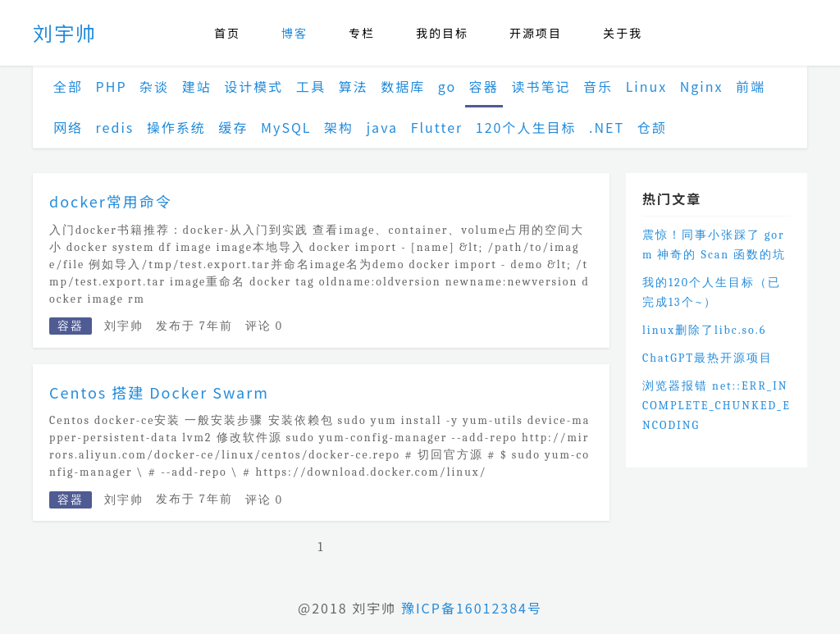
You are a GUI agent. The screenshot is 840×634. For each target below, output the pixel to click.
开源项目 (536, 33)
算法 (354, 86)
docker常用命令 (111, 201)
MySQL (286, 127)
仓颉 (652, 127)
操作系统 (176, 127)
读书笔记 (541, 86)
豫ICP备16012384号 (472, 608)
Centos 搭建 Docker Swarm (159, 392)
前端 (751, 86)
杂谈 (154, 86)
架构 (339, 127)
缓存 (233, 127)
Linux (647, 86)
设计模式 (253, 86)
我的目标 (442, 33)
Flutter (437, 127)
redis (115, 127)
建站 (197, 86)
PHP (112, 86)
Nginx (702, 86)
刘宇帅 (65, 32)
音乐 (598, 86)
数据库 (403, 86)
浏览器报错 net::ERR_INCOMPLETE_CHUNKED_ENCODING (717, 406)
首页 (227, 33)
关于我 (623, 33)
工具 (311, 86)
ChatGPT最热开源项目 (708, 358)
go (447, 86)
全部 (68, 86)
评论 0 (264, 326)
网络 (68, 127)
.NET (607, 127)
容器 (484, 86)
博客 (294, 33)
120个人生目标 (526, 127)
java (382, 127)
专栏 (362, 33)
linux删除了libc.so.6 (704, 330)
